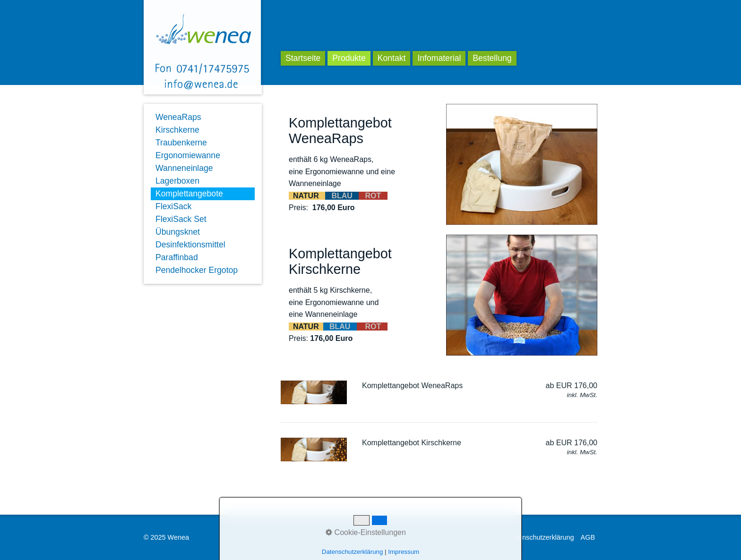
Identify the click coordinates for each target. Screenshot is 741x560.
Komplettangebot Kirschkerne (412, 443)
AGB (588, 537)
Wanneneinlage (184, 168)
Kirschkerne (177, 130)
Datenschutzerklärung (541, 537)
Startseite (303, 58)
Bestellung (492, 58)
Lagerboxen (177, 181)
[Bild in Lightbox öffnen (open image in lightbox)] (522, 164)
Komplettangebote (189, 194)
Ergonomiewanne (188, 155)
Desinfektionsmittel (190, 245)
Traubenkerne (181, 143)
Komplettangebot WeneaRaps (412, 386)
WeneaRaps (178, 117)
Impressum (484, 537)
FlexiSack (173, 206)
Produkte (349, 58)
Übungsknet (178, 232)
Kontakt (392, 58)
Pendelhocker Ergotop (197, 270)
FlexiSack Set (181, 219)
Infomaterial (439, 58)
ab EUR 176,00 (572, 386)
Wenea (314, 29)
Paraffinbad (177, 257)
